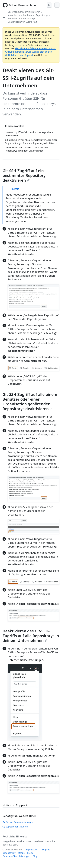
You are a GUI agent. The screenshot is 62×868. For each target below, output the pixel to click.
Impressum (31, 850)
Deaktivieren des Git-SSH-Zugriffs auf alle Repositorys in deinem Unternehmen (31, 636)
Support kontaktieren (15, 827)
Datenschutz (9, 853)
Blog (35, 856)
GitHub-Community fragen (18, 822)
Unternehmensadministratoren (24, 12)
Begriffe (46, 850)
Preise (30, 853)
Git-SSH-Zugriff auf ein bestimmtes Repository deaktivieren (24, 175)
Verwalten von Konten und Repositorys (28, 15)
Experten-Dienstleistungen (16, 856)
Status (21, 853)
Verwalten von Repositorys (21, 18)
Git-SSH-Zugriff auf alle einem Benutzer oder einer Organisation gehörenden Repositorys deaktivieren (30, 401)
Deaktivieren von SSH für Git (22, 22)
